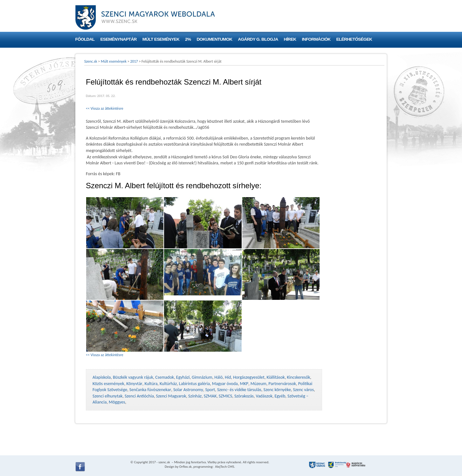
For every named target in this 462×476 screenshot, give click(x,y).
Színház (195, 396)
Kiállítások (276, 377)
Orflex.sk (186, 467)
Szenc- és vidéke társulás (239, 390)
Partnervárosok (282, 384)
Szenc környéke (277, 390)
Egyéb (280, 396)
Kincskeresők (298, 377)
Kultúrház (168, 384)
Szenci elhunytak (107, 396)
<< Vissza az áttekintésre (105, 108)
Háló (218, 377)
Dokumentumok (214, 39)
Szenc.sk (91, 61)
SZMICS (225, 396)
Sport (210, 390)
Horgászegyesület (249, 377)
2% (188, 39)
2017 (134, 61)
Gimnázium (202, 377)
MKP (244, 384)
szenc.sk (164, 462)
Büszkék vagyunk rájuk (133, 377)
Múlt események (161, 39)
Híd (228, 377)
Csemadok (165, 377)
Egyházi (183, 377)
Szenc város (303, 390)
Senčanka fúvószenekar (150, 390)
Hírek (290, 39)
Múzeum (259, 384)
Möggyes (117, 402)
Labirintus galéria (194, 384)
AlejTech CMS (224, 467)
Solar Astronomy (188, 390)
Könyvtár (134, 384)
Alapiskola (102, 377)
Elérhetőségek (354, 39)
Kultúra (151, 384)
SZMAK (210, 396)
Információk (316, 39)
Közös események (108, 384)
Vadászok (264, 396)
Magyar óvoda (225, 384)
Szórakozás (244, 396)
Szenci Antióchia (139, 396)
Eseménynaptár (118, 39)
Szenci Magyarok (171, 396)
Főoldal (85, 39)
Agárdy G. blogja (258, 39)
